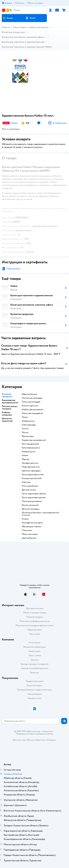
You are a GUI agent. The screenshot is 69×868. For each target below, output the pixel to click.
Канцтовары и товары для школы (31, 27)
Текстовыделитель (30, 444)
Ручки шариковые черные (34, 494)
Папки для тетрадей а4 (32, 413)
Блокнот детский (30, 406)
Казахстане (40, 740)
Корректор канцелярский (34, 440)
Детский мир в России (23, 740)
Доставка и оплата (35, 608)
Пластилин (27, 530)
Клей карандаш (29, 425)
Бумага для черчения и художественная (23, 42)
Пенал (25, 417)
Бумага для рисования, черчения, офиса (23, 37)
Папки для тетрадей (31, 402)
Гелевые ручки (29, 452)
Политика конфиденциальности (35, 621)
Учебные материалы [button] (7, 414)
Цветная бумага (29, 538)
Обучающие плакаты (31, 527)
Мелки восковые (30, 534)
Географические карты (32, 523)
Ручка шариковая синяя (33, 475)
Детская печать (29, 490)
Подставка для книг (31, 467)
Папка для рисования (32, 501)
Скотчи (25, 429)
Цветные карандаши (31, 471)
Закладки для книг (30, 463)
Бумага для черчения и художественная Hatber (27, 47)
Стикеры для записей (32, 478)
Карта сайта (34, 634)
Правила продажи (35, 617)
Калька (25, 455)
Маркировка (13, 269)
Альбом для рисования (32, 410)
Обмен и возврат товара (34, 613)
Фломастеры (28, 436)
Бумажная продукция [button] (7, 395)
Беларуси (52, 740)
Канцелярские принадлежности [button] (10, 401)
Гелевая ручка (28, 421)
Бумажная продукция (13, 32)
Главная (6, 27)
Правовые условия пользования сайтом (35, 734)
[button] (31, 18)
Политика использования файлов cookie (34, 625)
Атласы (25, 519)
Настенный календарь (32, 398)
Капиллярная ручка (31, 448)
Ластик (25, 432)
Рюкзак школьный (30, 505)
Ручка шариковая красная (34, 497)
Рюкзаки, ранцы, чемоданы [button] (10, 408)
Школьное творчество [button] (7, 420)
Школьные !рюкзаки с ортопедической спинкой (40, 514)
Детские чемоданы (31, 509)
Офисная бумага (29, 394)
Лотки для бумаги (30, 486)
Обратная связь (35, 630)
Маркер (25, 459)
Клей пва (26, 482)
